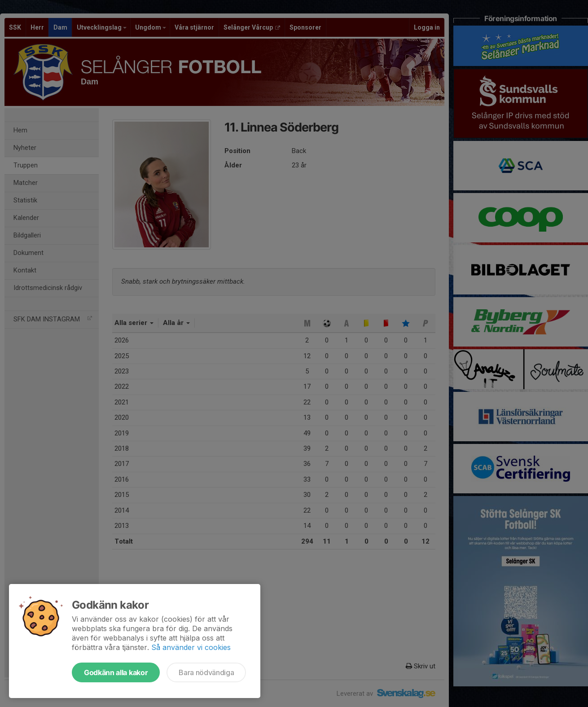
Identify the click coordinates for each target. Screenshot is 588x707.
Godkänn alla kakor (116, 672)
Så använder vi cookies (191, 647)
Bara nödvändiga (206, 672)
